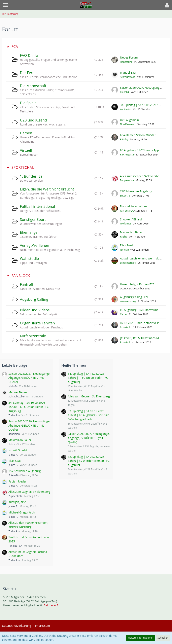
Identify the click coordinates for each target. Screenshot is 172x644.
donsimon (14, 434)
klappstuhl (126, 62)
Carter (123, 314)
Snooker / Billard (131, 219)
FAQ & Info (29, 55)
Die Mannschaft (33, 86)
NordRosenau (128, 124)
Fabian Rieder (17, 481)
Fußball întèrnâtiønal (37, 206)
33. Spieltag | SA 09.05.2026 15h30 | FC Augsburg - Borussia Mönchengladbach (89, 415)
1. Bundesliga (31, 176)
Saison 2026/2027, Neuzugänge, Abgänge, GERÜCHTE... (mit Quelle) (29, 378)
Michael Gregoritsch (22, 512)
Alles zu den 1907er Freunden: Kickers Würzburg (28, 525)
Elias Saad (126, 245)
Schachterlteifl (128, 263)
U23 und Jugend (33, 120)
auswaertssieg (128, 301)
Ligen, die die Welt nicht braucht (47, 189)
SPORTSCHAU (23, 167)
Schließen (163, 638)
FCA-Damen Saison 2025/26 (138, 135)
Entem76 (125, 196)
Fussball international (134, 206)
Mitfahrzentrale (33, 336)
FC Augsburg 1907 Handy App (139, 150)
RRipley (124, 139)
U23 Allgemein (129, 120)
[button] (5, 5)
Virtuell (26, 150)
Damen (26, 133)
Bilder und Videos (35, 310)
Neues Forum (129, 57)
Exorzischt (126, 327)
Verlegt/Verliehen (35, 245)
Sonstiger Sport (33, 219)
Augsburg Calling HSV (134, 297)
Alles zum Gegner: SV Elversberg (141, 176)
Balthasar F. (51, 605)
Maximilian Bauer (131, 232)
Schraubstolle (128, 77)
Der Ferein (29, 73)
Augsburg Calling (34, 299)
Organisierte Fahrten (37, 323)
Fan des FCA (127, 211)
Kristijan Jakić (17, 502)
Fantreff (27, 284)
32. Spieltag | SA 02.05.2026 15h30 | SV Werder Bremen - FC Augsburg (89, 461)
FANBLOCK (21, 276)
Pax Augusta (127, 155)
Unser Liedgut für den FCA (137, 284)
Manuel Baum (129, 73)
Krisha (123, 237)
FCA (15, 47)
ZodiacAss (126, 109)
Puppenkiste (127, 180)
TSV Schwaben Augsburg (136, 191)
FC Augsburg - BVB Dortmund (139, 310)
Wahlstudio (29, 258)
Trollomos (126, 224)
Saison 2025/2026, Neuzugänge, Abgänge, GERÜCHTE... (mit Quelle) (29, 425)
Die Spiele (28, 103)
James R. (125, 250)
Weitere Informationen (141, 638)
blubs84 (124, 92)
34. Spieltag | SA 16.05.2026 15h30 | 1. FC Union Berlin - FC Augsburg (29, 407)
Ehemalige (29, 232)
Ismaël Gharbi (18, 450)
